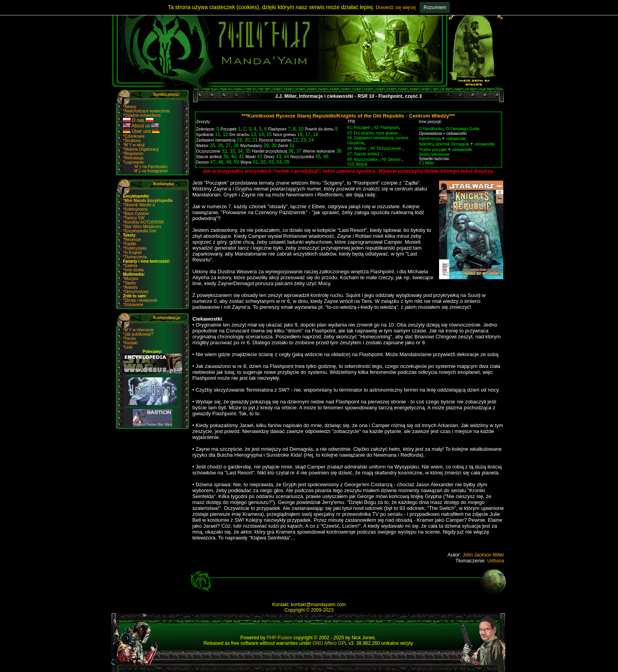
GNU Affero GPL (330, 643)
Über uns (141, 131)
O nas (138, 120)
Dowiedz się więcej (396, 7)
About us (141, 126)
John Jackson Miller (483, 555)
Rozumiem (435, 7)
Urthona (496, 561)
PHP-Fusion (280, 638)
